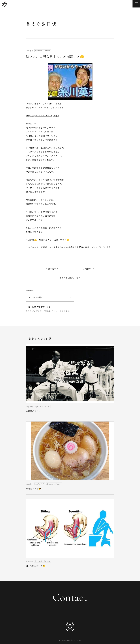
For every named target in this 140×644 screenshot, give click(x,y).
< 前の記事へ (52, 269)
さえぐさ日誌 (41, 24)
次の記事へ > (88, 269)
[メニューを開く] (136, 4)
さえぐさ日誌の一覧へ (70, 278)
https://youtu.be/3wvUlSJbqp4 (42, 116)
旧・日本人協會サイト (38, 307)
